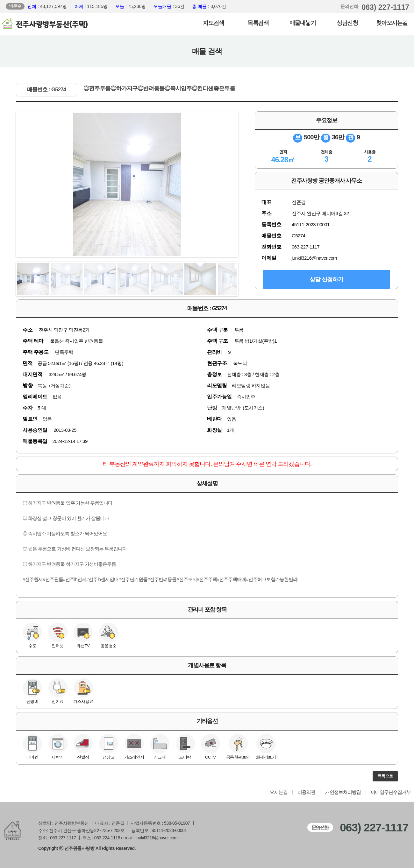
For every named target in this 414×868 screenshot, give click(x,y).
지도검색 (213, 23)
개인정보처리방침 (343, 792)
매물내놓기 (303, 23)
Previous (25, 184)
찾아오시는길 (392, 23)
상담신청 (347, 23)
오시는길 (279, 792)
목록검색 (258, 23)
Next (230, 184)
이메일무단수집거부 (391, 792)
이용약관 (306, 792)
